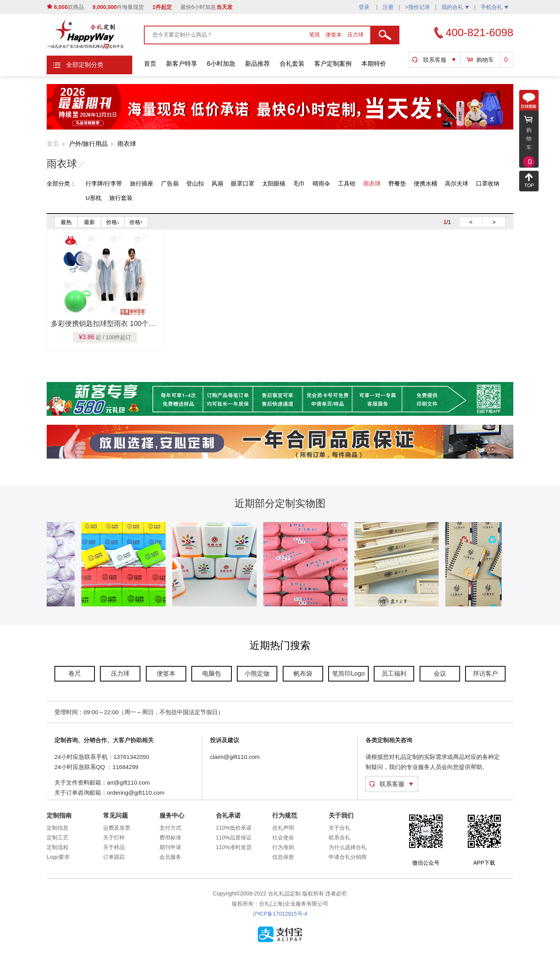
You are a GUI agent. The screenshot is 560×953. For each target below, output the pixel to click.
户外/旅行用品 (88, 144)
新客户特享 (182, 64)
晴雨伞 (321, 183)
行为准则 (283, 847)
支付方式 (170, 828)
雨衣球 (127, 144)
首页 (150, 64)
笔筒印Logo (348, 674)
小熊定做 (257, 674)
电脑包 (212, 674)
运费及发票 (117, 828)
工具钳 (347, 183)
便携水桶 (425, 183)
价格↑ (136, 222)
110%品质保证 (234, 837)
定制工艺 (58, 837)
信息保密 (283, 857)
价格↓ (113, 222)
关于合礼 (339, 828)
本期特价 (374, 64)
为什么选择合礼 (348, 847)
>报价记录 (418, 7)
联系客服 (435, 60)
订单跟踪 (114, 857)
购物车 (485, 60)
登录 (365, 7)
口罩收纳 (488, 183)
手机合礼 (494, 7)
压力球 (355, 35)
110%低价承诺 (234, 828)
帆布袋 (303, 674)
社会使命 (283, 837)
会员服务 (170, 857)
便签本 (334, 35)
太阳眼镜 (274, 183)
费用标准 (170, 837)
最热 (66, 222)
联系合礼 (339, 837)
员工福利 (394, 674)
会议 (440, 674)
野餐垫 (397, 183)
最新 (89, 222)
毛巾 (299, 183)
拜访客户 (485, 674)
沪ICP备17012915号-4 (280, 914)
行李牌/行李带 (104, 183)
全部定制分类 (85, 65)
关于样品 (114, 847)
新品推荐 (257, 64)
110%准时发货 (234, 847)
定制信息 (58, 828)
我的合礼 (455, 7)
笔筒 (315, 35)
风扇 (217, 183)
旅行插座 (142, 183)
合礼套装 (292, 64)
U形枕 (94, 198)
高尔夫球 (457, 183)
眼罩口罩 (243, 183)
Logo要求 (58, 857)
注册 (388, 7)
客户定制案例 (333, 64)
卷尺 (75, 674)
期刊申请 (170, 847)
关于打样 (114, 837)
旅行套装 (121, 198)
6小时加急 (221, 64)
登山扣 (195, 183)
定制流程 (58, 847)
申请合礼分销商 (348, 857)
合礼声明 (283, 828)
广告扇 (170, 183)
